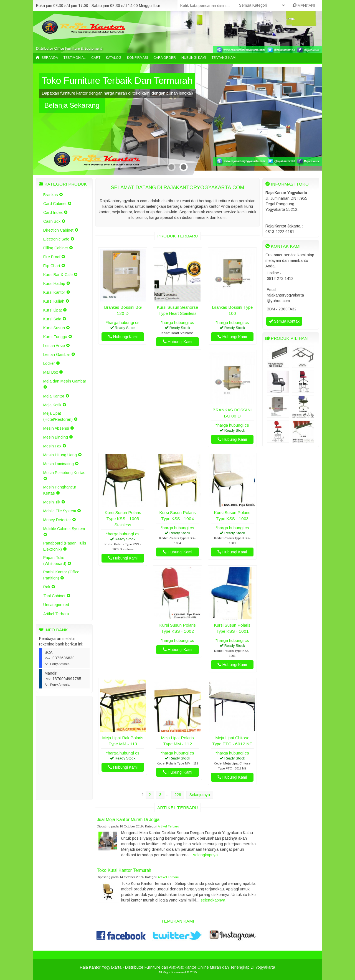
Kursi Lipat (53, 310)
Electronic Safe (56, 239)
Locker (49, 363)
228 (178, 795)
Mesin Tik (52, 502)
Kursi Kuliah (54, 301)
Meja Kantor (54, 396)
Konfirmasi (137, 58)
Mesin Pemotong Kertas (64, 473)
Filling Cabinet (56, 248)
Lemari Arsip (54, 346)
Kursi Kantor (54, 292)
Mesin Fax (52, 446)
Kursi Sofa (52, 319)
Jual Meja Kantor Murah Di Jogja (128, 819)
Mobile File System (60, 511)
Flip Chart (52, 266)
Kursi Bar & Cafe (58, 275)
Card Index (53, 212)
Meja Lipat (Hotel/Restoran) (58, 416)
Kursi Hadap (54, 283)
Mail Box (51, 372)
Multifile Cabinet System (64, 529)
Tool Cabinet (54, 596)
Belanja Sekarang (72, 105)
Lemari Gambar (57, 354)
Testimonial (75, 58)
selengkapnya (205, 855)
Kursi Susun (54, 328)
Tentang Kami (224, 58)
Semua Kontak (284, 321)
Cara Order (165, 58)
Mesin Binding (56, 437)
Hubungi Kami (194, 58)
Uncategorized (56, 605)
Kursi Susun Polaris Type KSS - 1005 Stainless (123, 519)
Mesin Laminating (59, 464)
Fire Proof (52, 257)
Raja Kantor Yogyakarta (101, 967)
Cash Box (52, 221)
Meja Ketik (52, 405)
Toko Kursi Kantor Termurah (124, 870)
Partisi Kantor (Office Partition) (61, 575)
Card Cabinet (55, 204)
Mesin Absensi (56, 428)
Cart (96, 58)
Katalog (114, 58)
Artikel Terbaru (56, 614)
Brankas (51, 195)
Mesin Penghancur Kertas (60, 490)
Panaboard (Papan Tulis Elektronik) (65, 546)
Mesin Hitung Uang (60, 455)
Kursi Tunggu (55, 337)
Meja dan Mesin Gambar (65, 381)
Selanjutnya (200, 795)
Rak (47, 587)
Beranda (47, 58)
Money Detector (57, 520)
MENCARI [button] (304, 6)
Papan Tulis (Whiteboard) (55, 561)
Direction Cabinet (58, 230)
